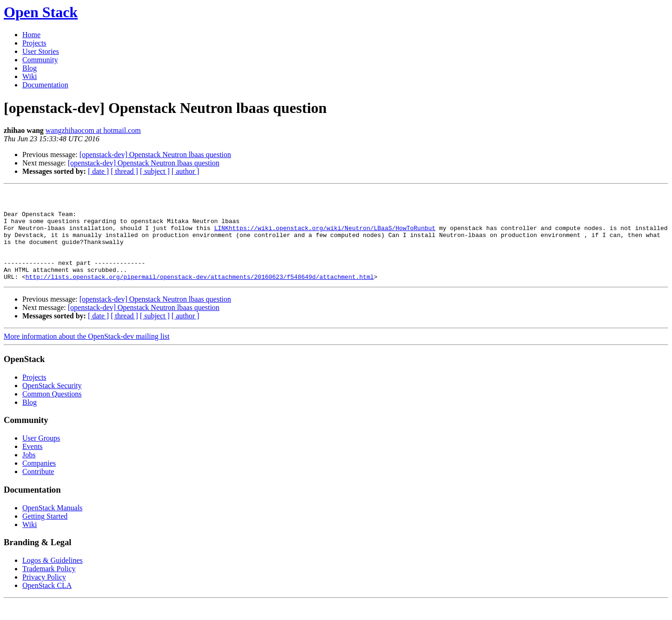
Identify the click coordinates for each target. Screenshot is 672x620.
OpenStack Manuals (52, 526)
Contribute (38, 490)
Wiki (30, 76)
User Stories (41, 51)
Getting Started (45, 534)
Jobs (29, 473)
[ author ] (186, 171)
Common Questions (52, 412)
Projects (34, 43)
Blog (30, 68)
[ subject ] (155, 171)
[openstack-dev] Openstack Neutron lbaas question (155, 155)
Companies (39, 481)
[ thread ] (124, 171)
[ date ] (98, 171)
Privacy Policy (44, 595)
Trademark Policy (49, 587)
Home (31, 35)
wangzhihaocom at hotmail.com (93, 130)
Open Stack (41, 12)
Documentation (45, 85)
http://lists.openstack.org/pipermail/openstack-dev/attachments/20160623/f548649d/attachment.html (200, 295)
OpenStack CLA (47, 604)
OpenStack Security (52, 404)
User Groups (41, 456)
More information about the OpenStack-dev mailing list (86, 354)
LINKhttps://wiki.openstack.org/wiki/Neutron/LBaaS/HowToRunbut (325, 236)
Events (33, 465)
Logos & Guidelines (53, 578)
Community (40, 60)
